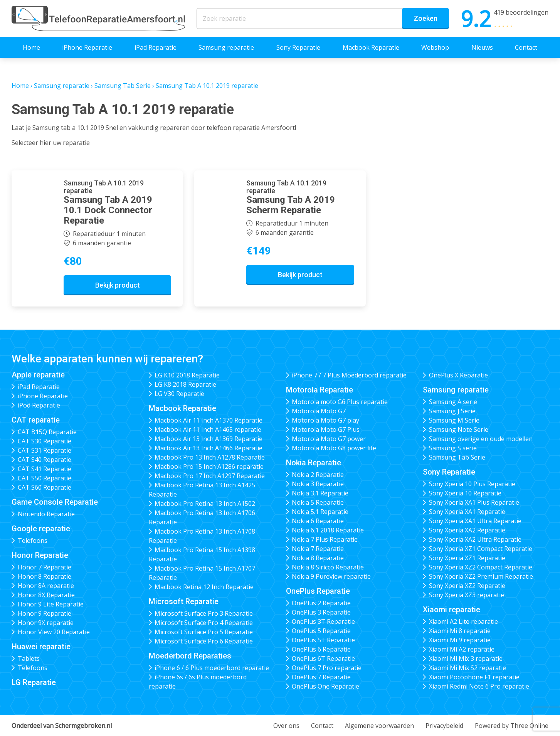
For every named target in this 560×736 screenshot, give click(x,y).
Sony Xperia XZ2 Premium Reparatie (481, 576)
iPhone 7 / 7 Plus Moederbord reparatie (349, 375)
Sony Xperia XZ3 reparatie (467, 595)
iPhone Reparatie (87, 47)
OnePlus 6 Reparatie (321, 649)
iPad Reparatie (156, 47)
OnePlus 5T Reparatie (323, 640)
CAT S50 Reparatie (45, 478)
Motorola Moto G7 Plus (326, 429)
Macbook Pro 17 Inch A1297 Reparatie (210, 476)
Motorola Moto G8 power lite (334, 448)
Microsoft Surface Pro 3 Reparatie (204, 613)
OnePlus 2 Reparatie (321, 603)
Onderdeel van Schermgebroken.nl (62, 726)
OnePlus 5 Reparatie (321, 631)
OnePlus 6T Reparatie (323, 659)
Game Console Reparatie (55, 502)
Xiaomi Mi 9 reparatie (460, 640)
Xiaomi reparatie (452, 610)
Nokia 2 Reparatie (318, 475)
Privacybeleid (444, 726)
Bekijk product (118, 285)
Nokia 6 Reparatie (318, 521)
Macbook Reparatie (371, 47)
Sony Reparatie (298, 47)
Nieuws (482, 47)
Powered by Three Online (512, 726)
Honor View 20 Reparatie (54, 632)
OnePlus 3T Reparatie (323, 621)
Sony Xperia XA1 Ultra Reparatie (475, 521)
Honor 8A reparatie (46, 586)
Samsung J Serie (452, 411)
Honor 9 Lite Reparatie (51, 604)
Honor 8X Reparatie (46, 595)
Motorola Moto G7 (319, 411)
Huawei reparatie (41, 647)
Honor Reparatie (40, 555)
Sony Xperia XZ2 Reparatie (467, 586)
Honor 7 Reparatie (45, 567)
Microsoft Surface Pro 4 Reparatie (204, 623)
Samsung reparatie (226, 47)
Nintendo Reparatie (46, 514)
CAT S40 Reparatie (45, 460)
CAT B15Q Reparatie (47, 432)
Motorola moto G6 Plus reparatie (340, 402)
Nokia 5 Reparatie (318, 502)
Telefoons (33, 541)
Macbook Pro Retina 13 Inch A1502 (205, 504)
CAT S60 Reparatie (45, 487)
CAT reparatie (36, 420)
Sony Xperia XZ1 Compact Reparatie (481, 549)
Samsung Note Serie (459, 429)
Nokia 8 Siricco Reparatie (328, 567)
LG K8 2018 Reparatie (185, 384)
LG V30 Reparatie (179, 394)
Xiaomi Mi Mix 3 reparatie (466, 659)
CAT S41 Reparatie (45, 469)
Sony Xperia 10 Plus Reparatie (472, 484)
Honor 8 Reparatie (45, 576)
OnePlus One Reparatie (325, 686)
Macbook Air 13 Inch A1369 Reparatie (209, 439)
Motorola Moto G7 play (325, 420)
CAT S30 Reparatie (45, 441)
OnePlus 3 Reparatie (321, 612)
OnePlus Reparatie (318, 591)
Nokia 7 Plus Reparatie (325, 539)
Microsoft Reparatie (184, 601)
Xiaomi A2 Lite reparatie (463, 621)
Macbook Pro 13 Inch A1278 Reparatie (210, 457)
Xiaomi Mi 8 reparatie (460, 631)
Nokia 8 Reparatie (318, 558)
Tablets (29, 659)
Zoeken (425, 18)
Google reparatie (41, 529)
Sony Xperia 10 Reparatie (465, 493)
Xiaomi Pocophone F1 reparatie (474, 677)
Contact (526, 47)
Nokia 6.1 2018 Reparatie (328, 530)
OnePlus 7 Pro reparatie (327, 668)
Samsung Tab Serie (123, 86)
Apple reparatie (38, 375)
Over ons (286, 726)
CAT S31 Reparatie (45, 450)
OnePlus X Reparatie (458, 375)
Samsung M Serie (454, 420)
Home (31, 47)
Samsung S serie (453, 448)
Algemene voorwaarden (379, 726)
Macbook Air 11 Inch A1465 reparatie (208, 429)
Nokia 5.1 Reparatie (320, 512)
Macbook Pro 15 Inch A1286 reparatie (209, 467)
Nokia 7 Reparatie (318, 549)
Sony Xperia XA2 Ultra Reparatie (475, 539)
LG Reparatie (34, 682)
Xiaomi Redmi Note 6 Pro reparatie (479, 686)
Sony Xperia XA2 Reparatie (467, 530)
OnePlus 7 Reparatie (321, 677)
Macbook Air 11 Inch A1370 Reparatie (209, 420)
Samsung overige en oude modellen (481, 439)
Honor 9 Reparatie (45, 613)
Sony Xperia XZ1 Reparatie (467, 558)
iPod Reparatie (39, 405)
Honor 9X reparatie (46, 623)
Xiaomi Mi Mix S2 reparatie (468, 668)
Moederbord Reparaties (190, 656)
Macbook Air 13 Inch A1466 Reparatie (209, 448)
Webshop (435, 47)
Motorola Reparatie (320, 390)
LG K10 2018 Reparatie (187, 375)
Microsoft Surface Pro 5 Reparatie (204, 632)
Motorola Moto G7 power (329, 439)
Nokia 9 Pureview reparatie (331, 576)
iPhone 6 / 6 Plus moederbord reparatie (212, 668)
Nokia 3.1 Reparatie (320, 493)
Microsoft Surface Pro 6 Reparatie (204, 641)
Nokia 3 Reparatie (318, 484)
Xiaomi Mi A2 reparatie (462, 649)
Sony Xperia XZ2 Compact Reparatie (481, 567)
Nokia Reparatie (314, 463)
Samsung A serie (453, 402)
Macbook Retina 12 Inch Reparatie (204, 587)
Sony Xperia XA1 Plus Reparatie (474, 502)
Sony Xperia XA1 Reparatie (467, 512)
